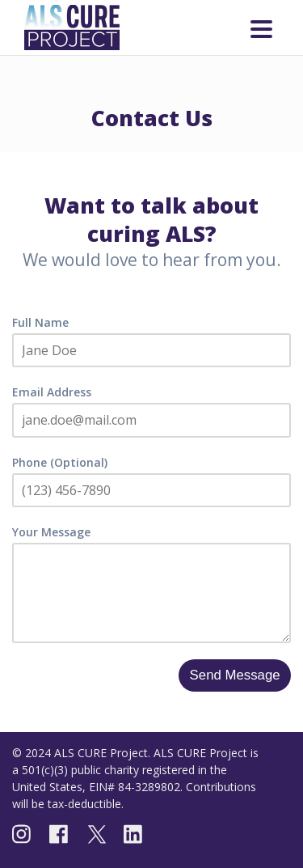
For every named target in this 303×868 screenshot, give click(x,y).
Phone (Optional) (60, 462)
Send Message (235, 675)
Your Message (51, 532)
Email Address (52, 392)
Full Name (40, 322)
